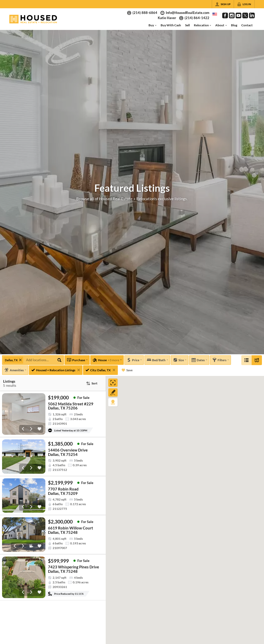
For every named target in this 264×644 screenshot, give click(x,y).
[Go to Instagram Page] (232, 15)
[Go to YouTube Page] (238, 15)
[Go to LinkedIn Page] (252, 15)
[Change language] (215, 14)
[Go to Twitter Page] (245, 15)
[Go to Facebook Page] (225, 15)
